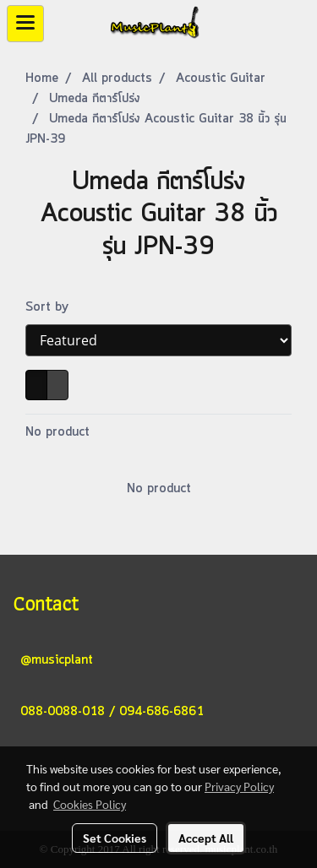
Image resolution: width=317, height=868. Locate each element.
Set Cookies (115, 838)
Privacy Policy (239, 786)
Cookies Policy (90, 804)
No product (57, 432)
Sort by (53, 307)
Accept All (206, 838)
